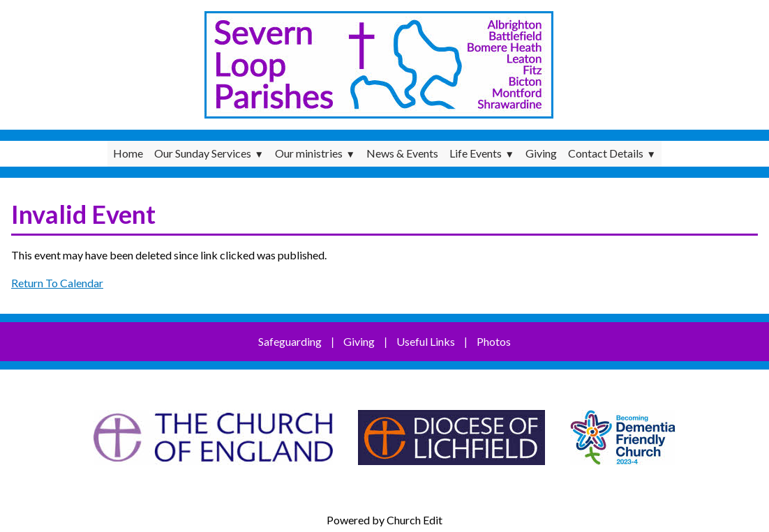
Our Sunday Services (203, 153)
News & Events (402, 153)
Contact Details (606, 153)
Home (128, 153)
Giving (541, 153)
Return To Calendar (57, 283)
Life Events (476, 153)
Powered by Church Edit (384, 520)
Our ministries (309, 153)
